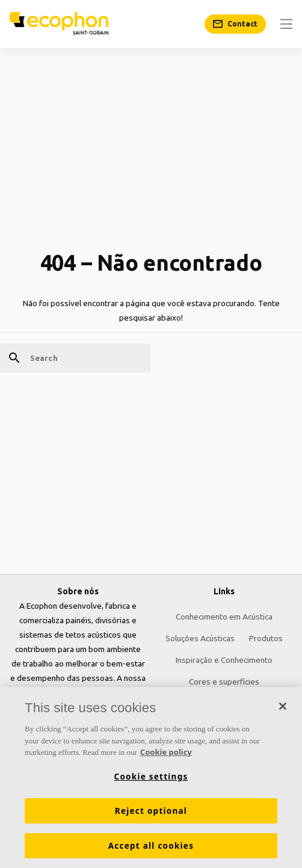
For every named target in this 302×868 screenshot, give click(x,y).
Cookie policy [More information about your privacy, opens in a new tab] (166, 753)
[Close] (283, 707)
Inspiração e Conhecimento (224, 660)
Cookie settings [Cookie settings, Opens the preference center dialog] (151, 777)
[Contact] (235, 24)
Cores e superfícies (224, 682)
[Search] (75, 358)
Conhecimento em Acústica (224, 617)
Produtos (266, 638)
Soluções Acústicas (200, 638)
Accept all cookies (151, 846)
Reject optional (151, 811)
